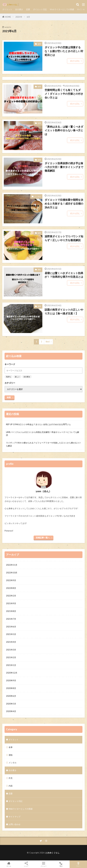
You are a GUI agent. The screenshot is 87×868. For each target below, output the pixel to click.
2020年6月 (11, 696)
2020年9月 (11, 680)
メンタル (38, 196)
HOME (8, 17)
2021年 (19, 17)
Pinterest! (9, 531)
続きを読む (75, 61)
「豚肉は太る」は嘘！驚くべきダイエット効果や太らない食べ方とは (64, 130)
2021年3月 (11, 650)
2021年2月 (11, 657)
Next (48, 342)
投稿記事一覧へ (43, 538)
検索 (9, 397)
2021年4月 (11, 642)
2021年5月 (11, 634)
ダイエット (7, 9)
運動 (39, 270)
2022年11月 (12, 565)
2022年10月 (12, 573)
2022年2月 (11, 596)
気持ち (9, 377)
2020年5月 (11, 704)
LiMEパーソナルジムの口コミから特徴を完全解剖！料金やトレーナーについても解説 (43, 434)
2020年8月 (11, 688)
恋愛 (28, 9)
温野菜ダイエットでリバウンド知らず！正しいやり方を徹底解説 (64, 238)
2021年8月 (11, 611)
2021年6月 (11, 627)
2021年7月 (11, 619)
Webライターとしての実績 (62, 9)
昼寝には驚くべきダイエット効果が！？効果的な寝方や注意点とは (64, 275)
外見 (11, 778)
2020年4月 (11, 711)
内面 (11, 786)
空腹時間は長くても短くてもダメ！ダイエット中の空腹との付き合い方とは (64, 94)
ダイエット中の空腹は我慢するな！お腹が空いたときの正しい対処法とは (64, 51)
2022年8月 (11, 588)
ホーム (9, 864)
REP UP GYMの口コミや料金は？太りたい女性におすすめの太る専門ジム (38, 424)
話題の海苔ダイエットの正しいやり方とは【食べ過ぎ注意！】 (64, 312)
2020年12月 (12, 673)
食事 (39, 44)
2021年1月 (11, 665)
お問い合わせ (15, 824)
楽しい (17, 377)
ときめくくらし (52, 853)
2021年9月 (11, 603)
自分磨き (19, 9)
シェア (26, 864)
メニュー (43, 864)
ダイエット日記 (40, 9)
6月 (28, 17)
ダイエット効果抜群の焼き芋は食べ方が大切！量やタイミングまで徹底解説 (64, 167)
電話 (61, 864)
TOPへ (78, 864)
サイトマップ (15, 817)
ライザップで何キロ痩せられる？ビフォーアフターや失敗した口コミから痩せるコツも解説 (43, 444)
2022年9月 (11, 580)
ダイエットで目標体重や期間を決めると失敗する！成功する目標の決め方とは (64, 204)
